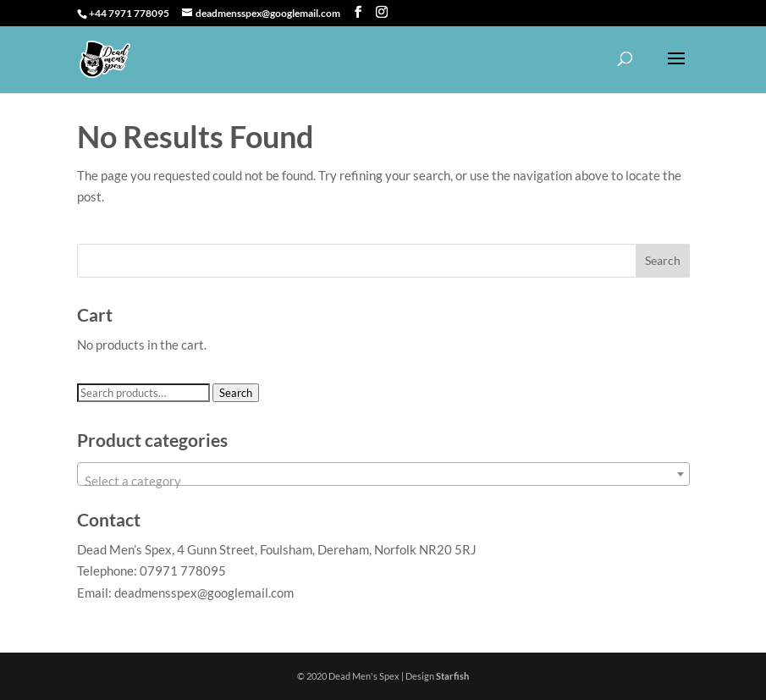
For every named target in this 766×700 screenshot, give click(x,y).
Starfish (452, 676)
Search (236, 393)
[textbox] (383, 481)
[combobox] (383, 474)
